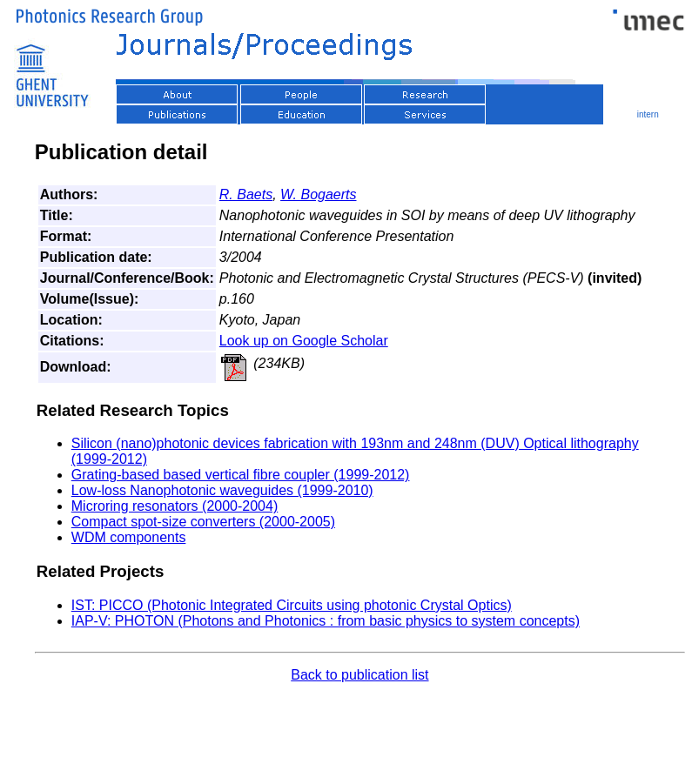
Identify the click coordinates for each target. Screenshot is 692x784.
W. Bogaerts (318, 194)
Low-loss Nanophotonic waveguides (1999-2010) (222, 490)
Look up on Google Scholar (304, 341)
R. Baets (246, 194)
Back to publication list (359, 675)
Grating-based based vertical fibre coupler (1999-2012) (241, 475)
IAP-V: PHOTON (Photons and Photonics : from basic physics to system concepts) (326, 621)
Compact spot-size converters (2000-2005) (203, 522)
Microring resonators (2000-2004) (175, 506)
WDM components (129, 537)
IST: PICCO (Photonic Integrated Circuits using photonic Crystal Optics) (292, 605)
